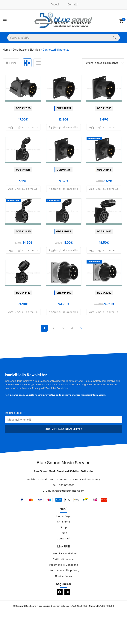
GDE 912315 (64, 108)
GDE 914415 (23, 293)
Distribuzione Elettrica (26, 50)
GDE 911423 (23, 170)
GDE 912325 (23, 108)
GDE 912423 (64, 231)
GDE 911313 (104, 170)
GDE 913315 (104, 293)
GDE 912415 (104, 231)
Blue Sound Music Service (63, 463)
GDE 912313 (104, 108)
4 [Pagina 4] (72, 328)
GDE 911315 (64, 170)
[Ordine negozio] (103, 63)
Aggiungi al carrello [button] (23, 127)
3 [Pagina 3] (63, 328)
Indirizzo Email (14, 413)
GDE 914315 (64, 293)
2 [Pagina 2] (54, 328)
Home (6, 50)
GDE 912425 (23, 231)
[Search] (115, 38)
